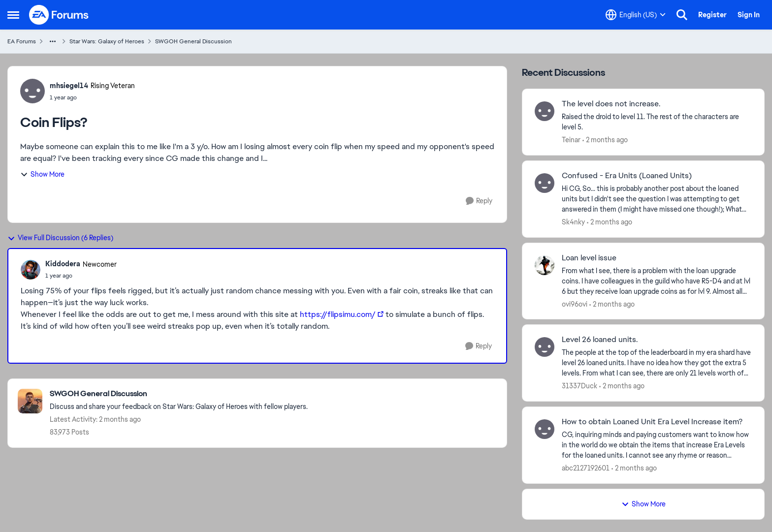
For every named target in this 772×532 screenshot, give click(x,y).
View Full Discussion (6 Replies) (60, 238)
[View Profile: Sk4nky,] (545, 183)
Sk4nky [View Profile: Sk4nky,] (573, 222)
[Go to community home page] (59, 15)
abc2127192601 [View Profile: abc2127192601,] (586, 468)
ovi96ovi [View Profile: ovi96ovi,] (575, 304)
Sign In (749, 15)
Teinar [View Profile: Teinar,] (571, 140)
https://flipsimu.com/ (338, 314)
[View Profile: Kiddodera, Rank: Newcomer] (31, 270)
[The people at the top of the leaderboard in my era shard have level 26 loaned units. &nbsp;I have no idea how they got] (657, 363)
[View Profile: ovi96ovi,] (545, 265)
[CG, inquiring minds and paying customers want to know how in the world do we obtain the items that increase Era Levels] (657, 445)
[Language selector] (636, 15)
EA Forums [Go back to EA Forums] (22, 41)
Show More (42, 174)
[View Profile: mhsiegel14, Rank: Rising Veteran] (32, 91)
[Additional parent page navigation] (53, 41)
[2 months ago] (605, 140)
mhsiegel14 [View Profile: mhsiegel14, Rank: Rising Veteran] (69, 86)
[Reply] (479, 201)
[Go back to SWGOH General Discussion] (179, 394)
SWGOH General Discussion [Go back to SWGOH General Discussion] (193, 41)
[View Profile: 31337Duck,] (545, 347)
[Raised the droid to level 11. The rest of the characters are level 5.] (657, 122)
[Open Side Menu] (13, 15)
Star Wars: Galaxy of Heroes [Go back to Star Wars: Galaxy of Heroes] (107, 41)
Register (712, 15)
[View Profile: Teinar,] (545, 111)
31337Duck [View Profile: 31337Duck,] (579, 386)
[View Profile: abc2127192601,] (545, 429)
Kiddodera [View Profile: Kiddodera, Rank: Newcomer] (63, 264)
